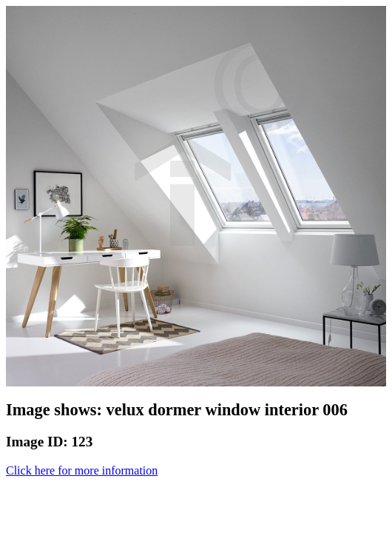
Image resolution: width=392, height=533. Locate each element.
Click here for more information (82, 470)
